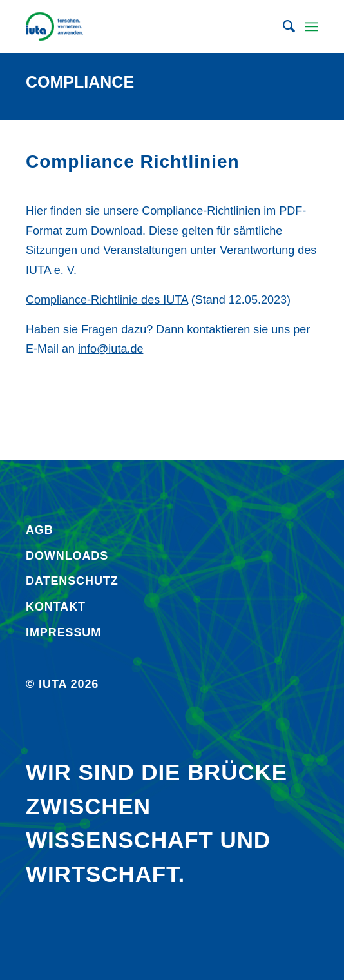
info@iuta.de (110, 349)
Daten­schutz (72, 581)
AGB (40, 530)
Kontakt (56, 607)
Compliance (80, 82)
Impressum (63, 632)
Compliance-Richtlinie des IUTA (107, 300)
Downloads (67, 556)
